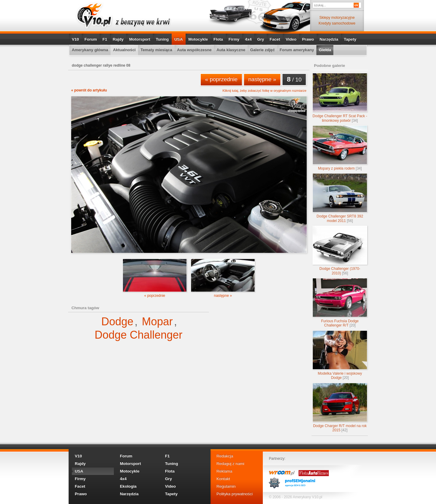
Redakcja (225, 456)
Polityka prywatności (235, 494)
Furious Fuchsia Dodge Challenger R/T (340, 303)
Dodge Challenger (138, 335)
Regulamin (226, 486)
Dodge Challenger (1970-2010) (340, 250)
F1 (105, 39)
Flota (218, 39)
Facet (275, 39)
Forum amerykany (297, 50)
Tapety (350, 39)
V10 (75, 39)
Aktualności (124, 50)
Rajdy (118, 39)
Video (291, 39)
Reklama (224, 471)
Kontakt (223, 479)
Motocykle (198, 39)
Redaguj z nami (230, 464)
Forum (91, 39)
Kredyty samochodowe (337, 23)
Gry (261, 39)
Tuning (162, 39)
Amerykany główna (90, 50)
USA (179, 39)
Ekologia (128, 486)
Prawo (308, 39)
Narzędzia (329, 39)
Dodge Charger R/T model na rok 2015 (340, 408)
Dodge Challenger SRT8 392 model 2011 (340, 198)
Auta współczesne (194, 50)
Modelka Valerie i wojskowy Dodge (340, 355)
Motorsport (140, 39)
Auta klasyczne (231, 50)
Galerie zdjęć (262, 50)
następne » (262, 79)
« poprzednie (221, 79)
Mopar (157, 322)
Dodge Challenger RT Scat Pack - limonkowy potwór (340, 98)
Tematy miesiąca (156, 50)
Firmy (234, 39)
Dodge (117, 322)
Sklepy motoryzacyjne (337, 18)
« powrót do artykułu (89, 90)
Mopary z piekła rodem (340, 148)
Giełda (325, 50)
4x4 (248, 39)
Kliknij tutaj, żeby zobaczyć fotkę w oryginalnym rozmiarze (264, 91)
